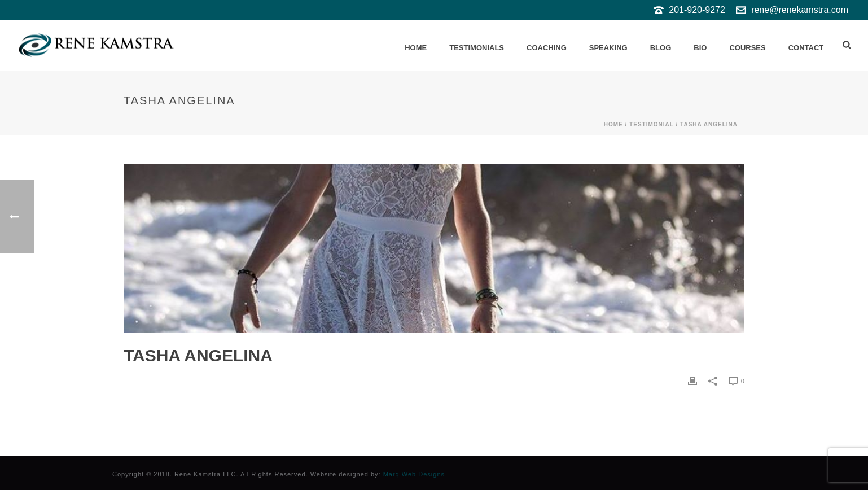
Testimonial (652, 124)
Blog (661, 48)
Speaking (608, 48)
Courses (747, 48)
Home (416, 48)
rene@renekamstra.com (800, 10)
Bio (700, 48)
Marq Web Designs (414, 474)
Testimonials (477, 48)
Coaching (547, 48)
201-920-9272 (697, 10)
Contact (806, 48)
